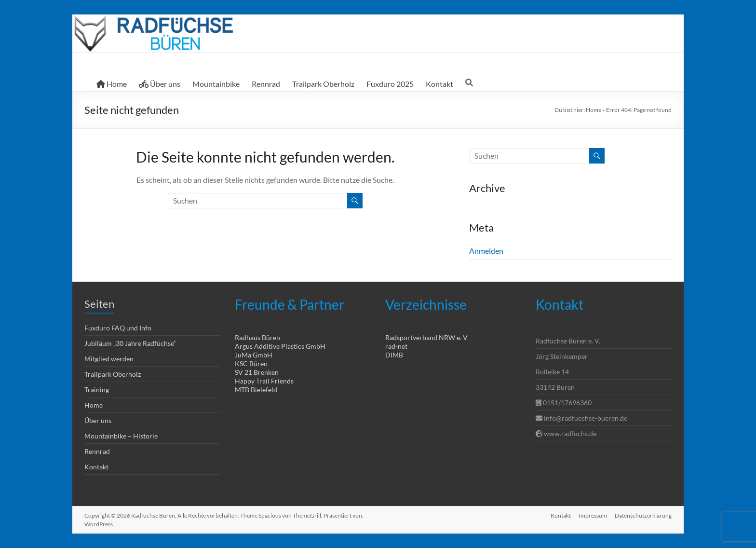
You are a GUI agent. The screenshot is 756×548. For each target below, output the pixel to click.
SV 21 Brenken (257, 372)
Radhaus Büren (257, 337)
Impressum (593, 515)
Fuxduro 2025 (390, 84)
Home (112, 84)
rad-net (396, 346)
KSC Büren (251, 363)
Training (97, 390)
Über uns (160, 84)
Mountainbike (216, 84)
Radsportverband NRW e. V (426, 337)
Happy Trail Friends (264, 381)
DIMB (394, 355)
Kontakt (439, 84)
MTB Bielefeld (256, 390)
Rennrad (266, 84)
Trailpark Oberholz (323, 84)
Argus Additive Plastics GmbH (280, 346)
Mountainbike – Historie (121, 436)
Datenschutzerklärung (643, 515)
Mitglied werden (109, 359)
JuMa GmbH (254, 355)
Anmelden (486, 251)
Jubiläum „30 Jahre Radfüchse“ (130, 343)
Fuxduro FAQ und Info (118, 328)
